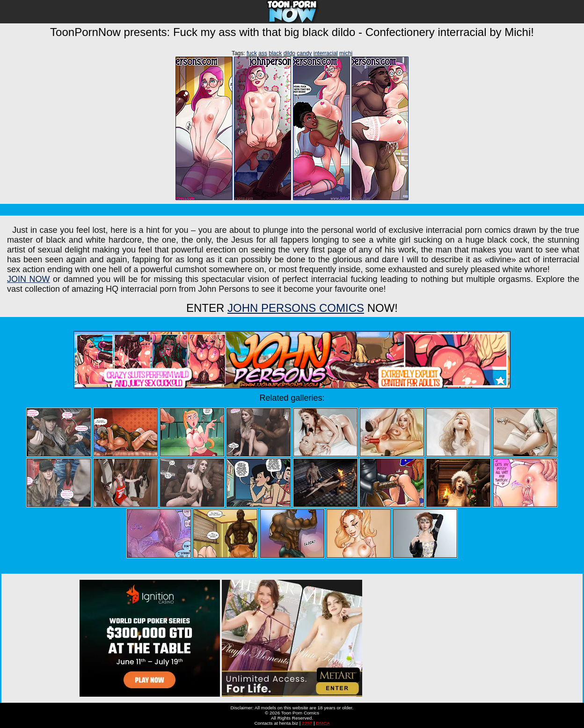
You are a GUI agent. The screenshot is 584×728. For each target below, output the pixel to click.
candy (304, 53)
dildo (289, 53)
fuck (252, 53)
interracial (326, 53)
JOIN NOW (29, 279)
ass (263, 53)
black (275, 53)
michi (346, 53)
